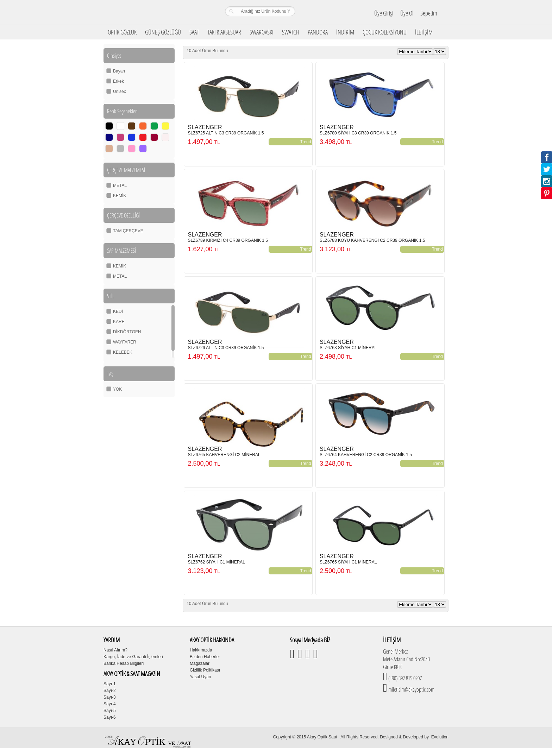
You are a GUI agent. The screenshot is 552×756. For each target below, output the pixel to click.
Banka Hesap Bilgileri (124, 663)
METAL (120, 185)
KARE (119, 322)
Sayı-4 (110, 704)
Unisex (120, 92)
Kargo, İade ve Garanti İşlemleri (133, 657)
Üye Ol (407, 13)
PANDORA (318, 32)
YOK (117, 389)
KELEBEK (123, 352)
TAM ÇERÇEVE (128, 231)
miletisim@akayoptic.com (411, 689)
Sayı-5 (110, 711)
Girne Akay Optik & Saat (149, 12)
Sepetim (429, 13)
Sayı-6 (110, 717)
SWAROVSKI (262, 32)
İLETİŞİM (424, 32)
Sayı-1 (110, 684)
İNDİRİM (345, 32)
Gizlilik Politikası (205, 670)
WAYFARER (125, 342)
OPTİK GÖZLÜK (122, 32)
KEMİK (120, 196)
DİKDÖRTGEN (127, 332)
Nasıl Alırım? (115, 650)
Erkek (118, 81)
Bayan (119, 71)
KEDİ (118, 311)
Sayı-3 (110, 697)
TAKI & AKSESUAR (224, 32)
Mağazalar (200, 663)
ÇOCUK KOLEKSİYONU (385, 32)
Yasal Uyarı (200, 677)
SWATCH (291, 32)
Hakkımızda (201, 650)
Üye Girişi (384, 13)
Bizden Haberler (205, 657)
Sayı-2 (110, 691)
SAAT (194, 32)
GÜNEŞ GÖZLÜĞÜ (163, 32)
